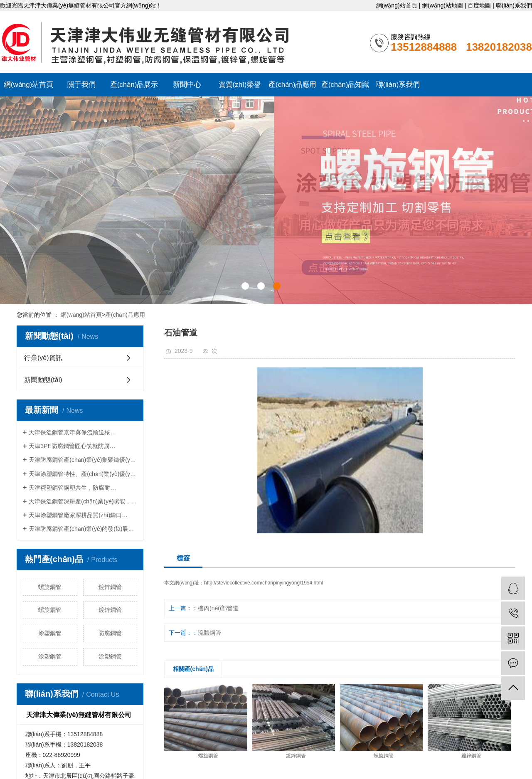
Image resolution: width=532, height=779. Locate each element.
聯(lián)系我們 (514, 5)
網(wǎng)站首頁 (397, 5)
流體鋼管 (209, 633)
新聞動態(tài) (43, 380)
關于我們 (81, 85)
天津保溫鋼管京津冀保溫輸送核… (72, 432)
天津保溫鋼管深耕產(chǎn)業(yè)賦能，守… (83, 501)
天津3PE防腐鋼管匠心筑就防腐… (72, 446)
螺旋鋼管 (50, 587)
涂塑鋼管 (50, 633)
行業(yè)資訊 (43, 358)
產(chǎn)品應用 (293, 85)
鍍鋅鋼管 (110, 587)
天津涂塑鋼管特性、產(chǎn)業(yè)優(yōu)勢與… (83, 474)
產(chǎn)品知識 (345, 85)
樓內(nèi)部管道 (218, 608)
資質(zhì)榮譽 (240, 85)
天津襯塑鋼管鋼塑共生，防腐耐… (72, 488)
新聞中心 (187, 85)
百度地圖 (479, 5)
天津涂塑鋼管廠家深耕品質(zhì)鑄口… (78, 515)
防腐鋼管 (110, 633)
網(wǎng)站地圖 (442, 5)
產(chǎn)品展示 (134, 85)
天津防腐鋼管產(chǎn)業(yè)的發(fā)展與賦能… (83, 529)
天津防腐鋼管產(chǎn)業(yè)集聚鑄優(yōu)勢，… (83, 460)
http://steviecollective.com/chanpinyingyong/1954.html (264, 583)
